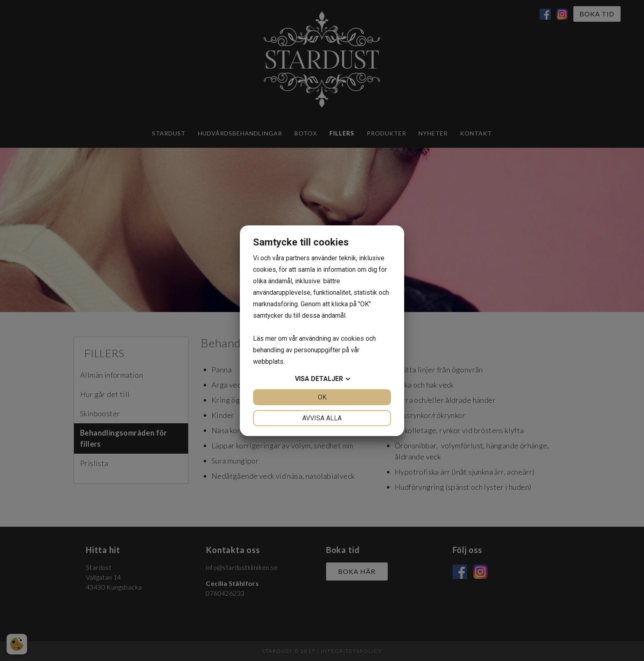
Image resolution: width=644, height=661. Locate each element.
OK (322, 397)
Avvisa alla (322, 418)
